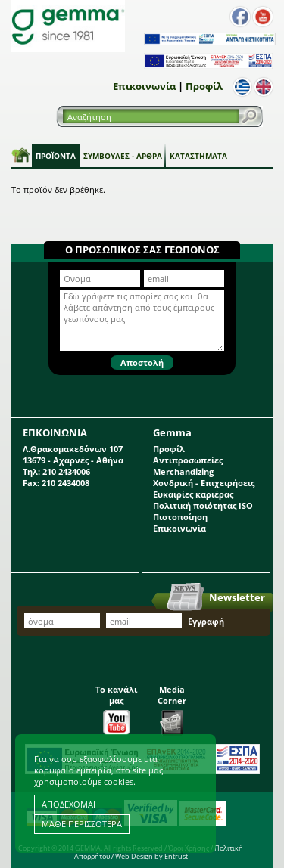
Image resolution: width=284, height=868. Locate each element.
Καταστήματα (198, 156)
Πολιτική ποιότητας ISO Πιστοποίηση (203, 511)
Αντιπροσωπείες (188, 460)
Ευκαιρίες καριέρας (193, 494)
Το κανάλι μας (116, 706)
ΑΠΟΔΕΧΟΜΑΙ (69, 804)
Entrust (176, 856)
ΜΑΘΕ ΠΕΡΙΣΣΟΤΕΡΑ (82, 824)
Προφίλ (204, 86)
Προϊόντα (56, 156)
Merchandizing (183, 471)
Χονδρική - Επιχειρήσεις (204, 483)
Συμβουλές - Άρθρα (123, 156)
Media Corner (172, 706)
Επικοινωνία (144, 86)
